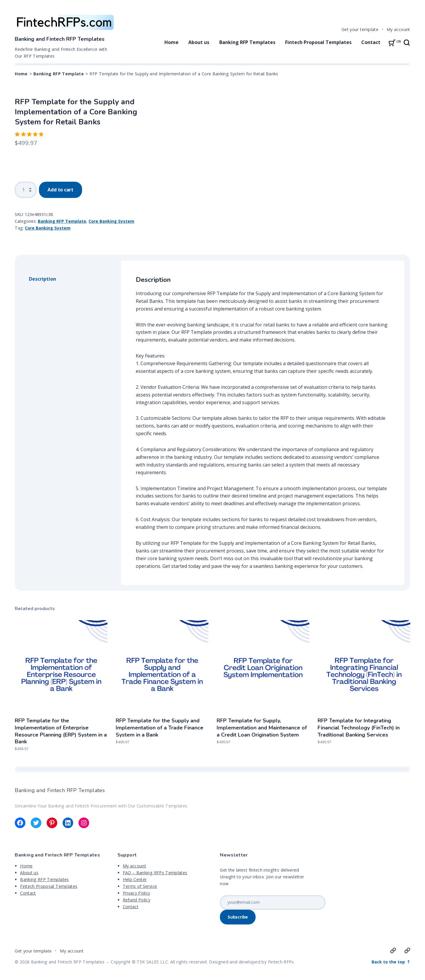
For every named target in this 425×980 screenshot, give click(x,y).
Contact (371, 42)
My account (398, 29)
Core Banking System (111, 221)
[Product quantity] (26, 190)
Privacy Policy (137, 893)
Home (171, 42)
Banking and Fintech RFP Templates (60, 39)
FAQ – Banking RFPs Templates (155, 873)
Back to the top (389, 962)
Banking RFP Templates (247, 42)
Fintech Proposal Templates (318, 42)
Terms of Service (140, 886)
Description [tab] (42, 279)
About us (199, 42)
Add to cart (60, 190)
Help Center (135, 879)
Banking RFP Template (59, 74)
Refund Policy (137, 900)
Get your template (360, 29)
